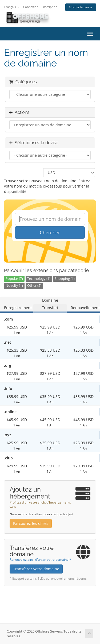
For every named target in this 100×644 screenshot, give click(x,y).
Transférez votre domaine (36, 569)
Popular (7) (14, 279)
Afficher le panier (81, 7)
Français (12, 7)
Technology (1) (39, 279)
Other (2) (34, 286)
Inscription (50, 7)
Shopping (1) (65, 279)
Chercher (50, 232)
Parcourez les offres (31, 523)
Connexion (31, 7)
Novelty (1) (14, 286)
